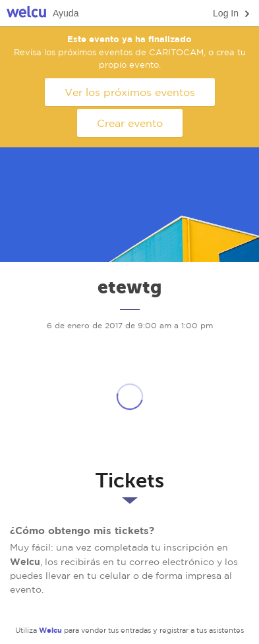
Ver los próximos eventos (130, 92)
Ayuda (66, 13)
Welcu (26, 13)
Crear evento (130, 123)
